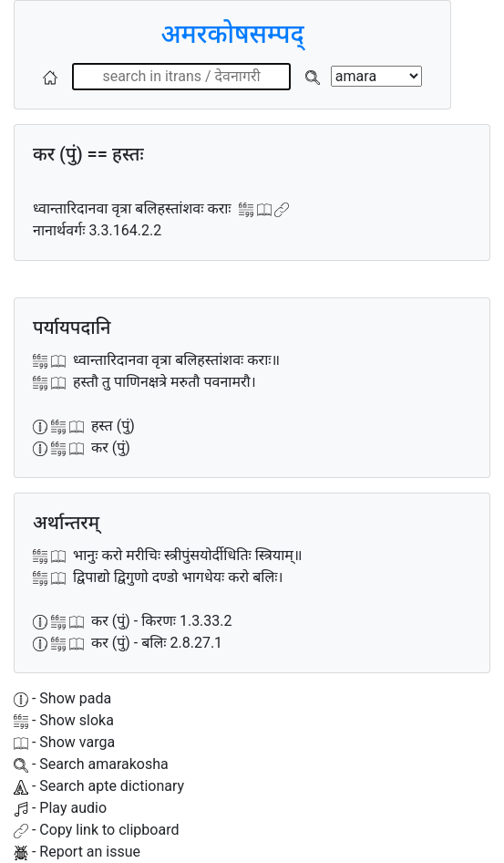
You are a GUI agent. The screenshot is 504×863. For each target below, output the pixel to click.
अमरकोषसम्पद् (232, 34)
